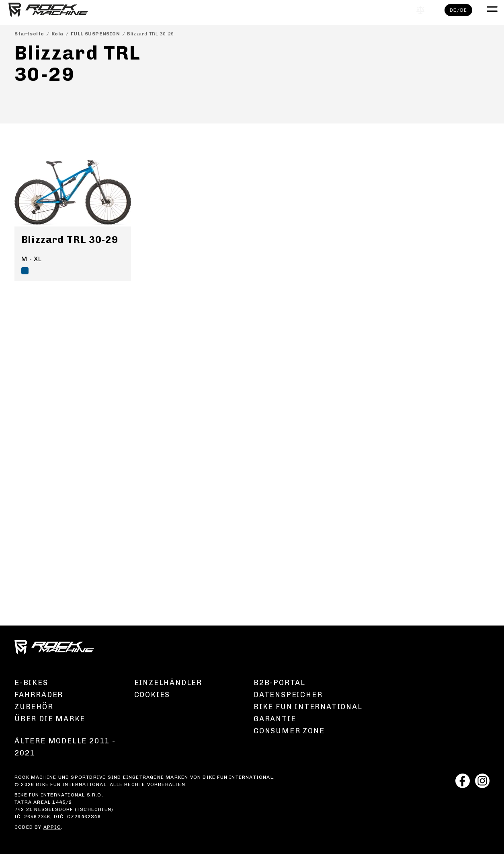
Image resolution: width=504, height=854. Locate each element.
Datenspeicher (288, 695)
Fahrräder (39, 695)
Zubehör (34, 707)
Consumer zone (289, 731)
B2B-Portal (280, 683)
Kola (57, 34)
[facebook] (463, 782)
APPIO (52, 827)
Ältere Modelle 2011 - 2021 (65, 747)
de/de (452, 12)
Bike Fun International (308, 707)
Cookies (152, 695)
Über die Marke (50, 719)
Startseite (29, 34)
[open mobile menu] (485, 10)
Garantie (275, 719)
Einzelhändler (168, 683)
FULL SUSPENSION (95, 34)
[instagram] (482, 782)
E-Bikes (31, 683)
